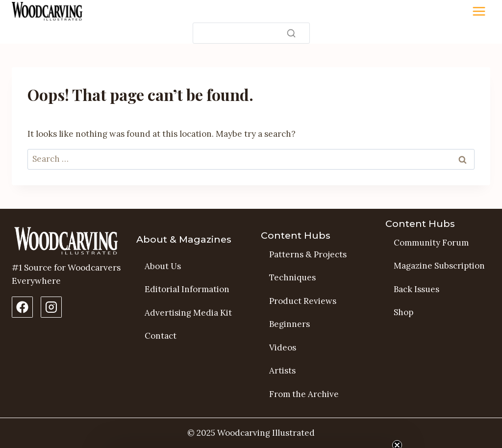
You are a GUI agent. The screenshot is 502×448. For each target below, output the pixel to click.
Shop (403, 312)
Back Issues (416, 289)
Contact (161, 336)
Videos (283, 348)
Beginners (289, 324)
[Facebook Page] (22, 307)
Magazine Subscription (439, 266)
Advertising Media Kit (188, 313)
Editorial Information (187, 289)
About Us (163, 266)
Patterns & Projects (308, 254)
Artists (282, 371)
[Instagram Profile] (51, 307)
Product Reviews (303, 301)
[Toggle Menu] (479, 11)
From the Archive (304, 394)
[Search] (251, 33)
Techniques (292, 277)
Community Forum (431, 243)
